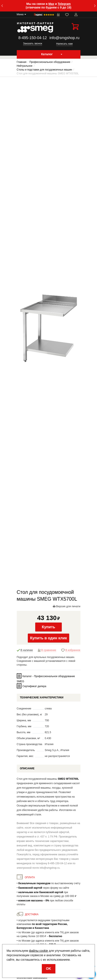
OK (49, 969)
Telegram (64, 4)
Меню (20, 14)
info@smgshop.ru (64, 38)
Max (51, 4)
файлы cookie (38, 951)
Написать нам (65, 44)
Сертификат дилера (34, 686)
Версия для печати (67, 606)
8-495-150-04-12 (32, 38)
